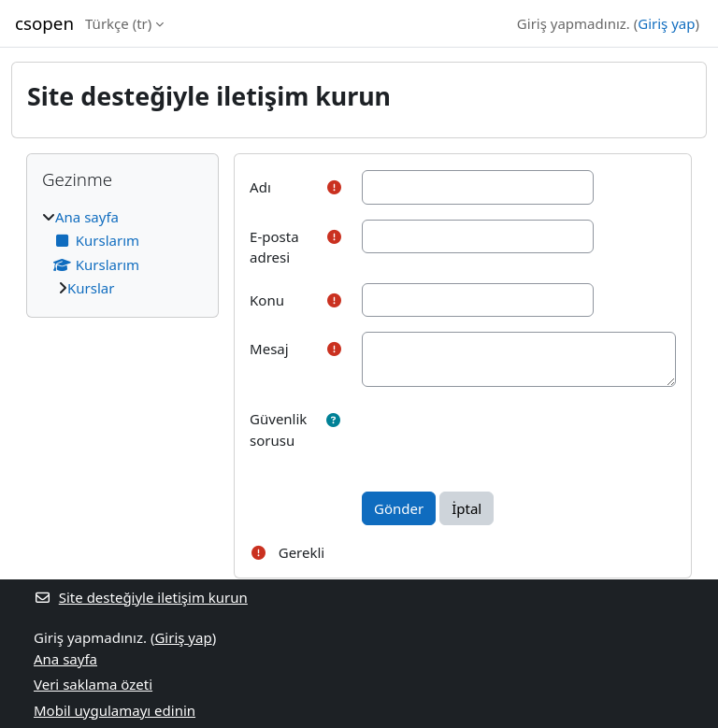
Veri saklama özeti (93, 684)
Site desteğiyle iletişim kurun (141, 597)
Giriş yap (666, 23)
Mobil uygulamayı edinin (115, 710)
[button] (333, 420)
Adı (260, 187)
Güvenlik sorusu (278, 429)
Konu (267, 300)
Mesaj (269, 349)
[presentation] (504, 438)
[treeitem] (122, 253)
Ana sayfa (87, 217)
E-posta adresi (274, 247)
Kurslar (91, 288)
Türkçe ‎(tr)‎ (118, 23)
